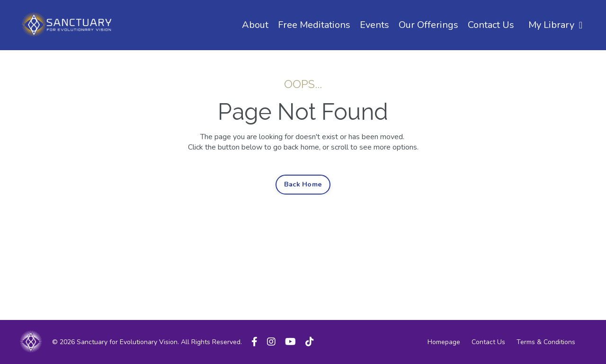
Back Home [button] (303, 184)
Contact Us (491, 25)
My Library (555, 25)
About (255, 25)
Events (374, 25)
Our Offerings (428, 25)
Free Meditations (314, 25)
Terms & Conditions (546, 342)
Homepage (444, 342)
